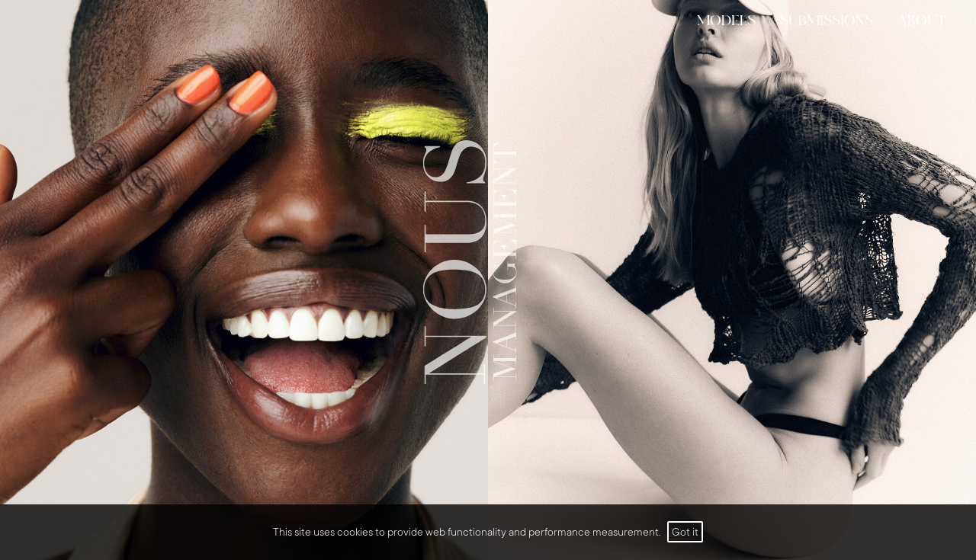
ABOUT (921, 22)
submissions (827, 22)
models (726, 22)
